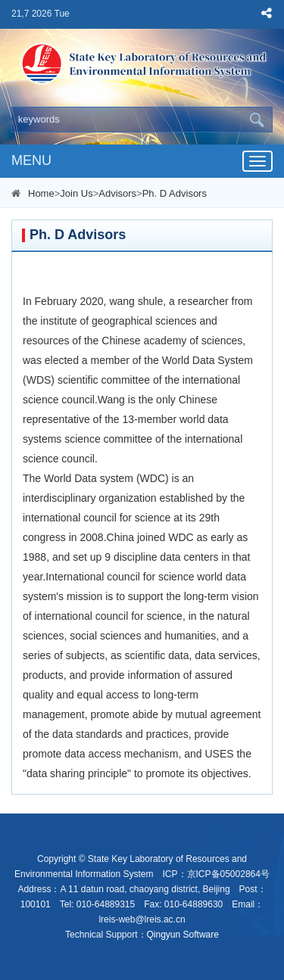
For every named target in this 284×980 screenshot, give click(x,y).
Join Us (76, 193)
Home (41, 193)
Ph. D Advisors (175, 193)
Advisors (117, 193)
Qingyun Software (183, 935)
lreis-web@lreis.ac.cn (142, 919)
